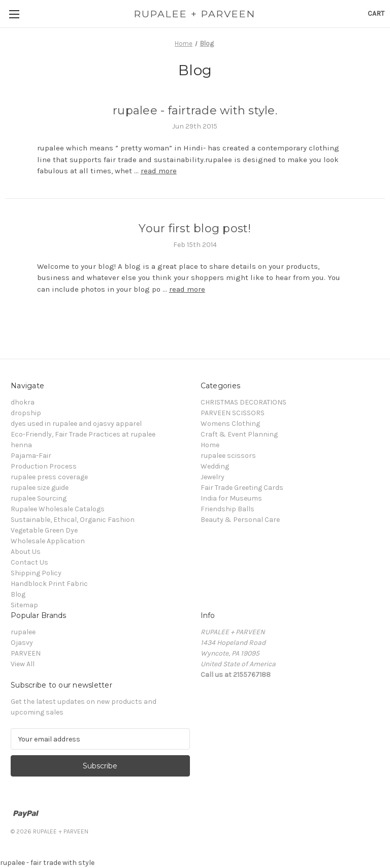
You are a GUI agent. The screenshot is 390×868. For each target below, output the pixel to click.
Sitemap (24, 605)
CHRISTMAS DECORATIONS (243, 402)
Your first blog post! (195, 228)
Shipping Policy (36, 573)
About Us (26, 552)
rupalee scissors (228, 456)
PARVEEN (26, 653)
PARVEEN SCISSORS (233, 413)
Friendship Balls (227, 509)
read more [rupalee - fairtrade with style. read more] (159, 171)
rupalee (23, 632)
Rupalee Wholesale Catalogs (58, 509)
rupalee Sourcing (39, 498)
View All (23, 664)
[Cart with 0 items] (376, 13)
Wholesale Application (48, 541)
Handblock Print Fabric (49, 584)
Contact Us (29, 562)
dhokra (23, 402)
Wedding (215, 466)
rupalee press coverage (49, 477)
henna (21, 445)
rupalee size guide (40, 488)
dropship (26, 413)
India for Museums (231, 498)
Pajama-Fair (31, 456)
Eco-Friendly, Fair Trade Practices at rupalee (83, 434)
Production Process (44, 466)
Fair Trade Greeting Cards (242, 488)
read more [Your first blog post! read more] (187, 289)
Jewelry (213, 477)
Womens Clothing (230, 424)
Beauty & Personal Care (240, 520)
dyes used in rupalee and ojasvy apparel (76, 424)
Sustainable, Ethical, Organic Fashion (73, 520)
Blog (18, 594)
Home (210, 445)
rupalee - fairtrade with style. (195, 111)
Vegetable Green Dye (44, 530)
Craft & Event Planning (239, 434)
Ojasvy (22, 643)
